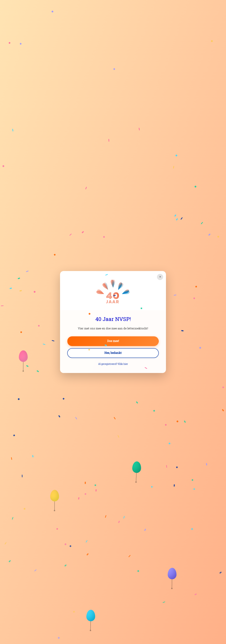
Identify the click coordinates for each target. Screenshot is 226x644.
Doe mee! (113, 341)
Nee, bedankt (113, 353)
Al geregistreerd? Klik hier (113, 364)
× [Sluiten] (160, 277)
